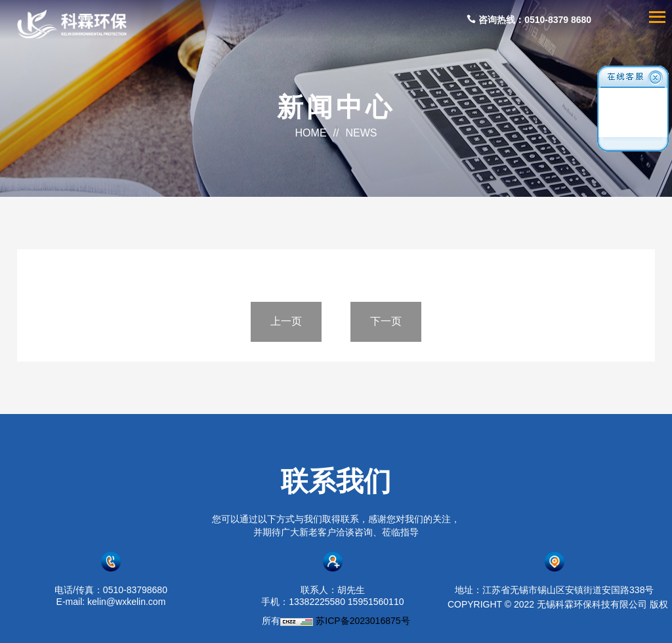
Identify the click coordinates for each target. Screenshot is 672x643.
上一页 (286, 321)
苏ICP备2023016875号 (363, 621)
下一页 (386, 321)
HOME (311, 133)
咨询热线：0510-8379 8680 (529, 20)
